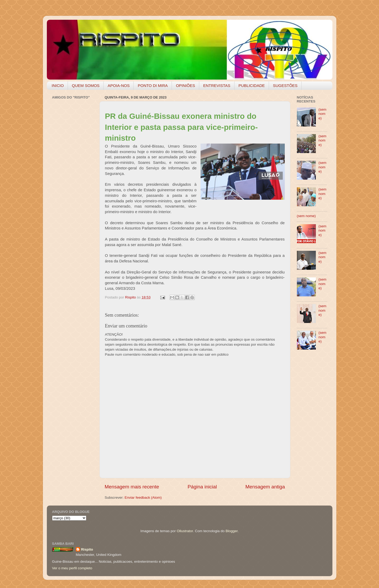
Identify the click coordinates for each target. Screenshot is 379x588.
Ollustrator (185, 531)
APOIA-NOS (119, 85)
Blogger (232, 531)
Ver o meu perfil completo (72, 568)
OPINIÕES (185, 85)
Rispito (87, 549)
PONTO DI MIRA (153, 85)
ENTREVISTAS (217, 85)
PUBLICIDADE (252, 85)
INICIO (58, 85)
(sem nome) (322, 114)
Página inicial (202, 487)
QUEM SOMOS (86, 85)
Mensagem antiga (265, 487)
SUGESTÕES (285, 85)
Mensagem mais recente (132, 487)
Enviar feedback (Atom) (143, 498)
